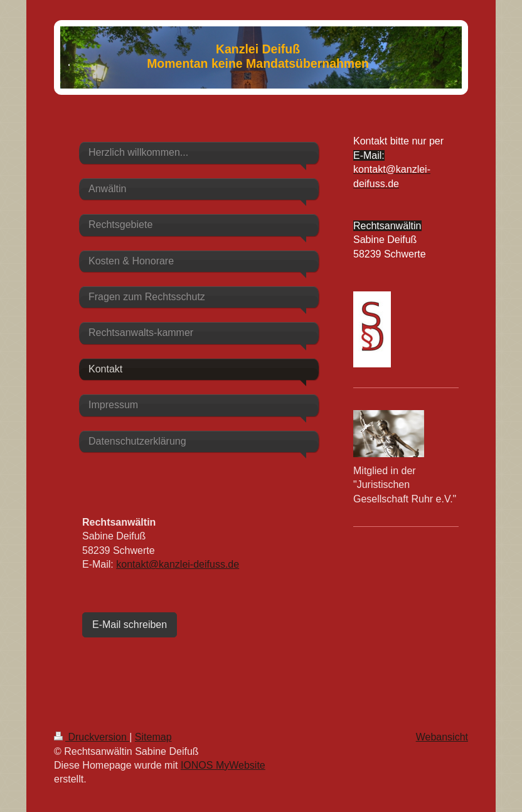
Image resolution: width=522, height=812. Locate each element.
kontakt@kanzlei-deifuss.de (178, 564)
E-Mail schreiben (130, 625)
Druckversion (92, 737)
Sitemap (153, 737)
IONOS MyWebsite (223, 765)
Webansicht (442, 737)
